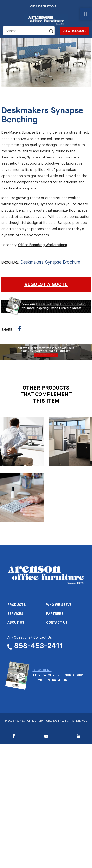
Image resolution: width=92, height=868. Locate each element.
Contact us (57, 623)
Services (15, 614)
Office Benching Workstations (42, 245)
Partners (55, 614)
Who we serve (59, 605)
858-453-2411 (39, 646)
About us (16, 623)
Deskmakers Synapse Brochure (50, 262)
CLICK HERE (42, 670)
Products (17, 605)
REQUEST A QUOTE (46, 285)
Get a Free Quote (74, 31)
